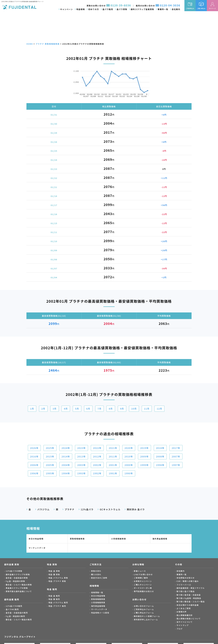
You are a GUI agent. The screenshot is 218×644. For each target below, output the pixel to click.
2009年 (144, 456)
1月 (32, 409)
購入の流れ (96, 574)
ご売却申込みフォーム (144, 609)
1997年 (176, 465)
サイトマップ (183, 625)
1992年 (97, 473)
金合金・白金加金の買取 (17, 578)
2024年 (66, 448)
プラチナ (70, 509)
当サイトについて (185, 622)
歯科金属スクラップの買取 (18, 574)
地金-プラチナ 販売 (57, 606)
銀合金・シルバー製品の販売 (19, 620)
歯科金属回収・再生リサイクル (191, 588)
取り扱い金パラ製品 (186, 591)
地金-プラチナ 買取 (57, 581)
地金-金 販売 (54, 596)
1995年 (50, 473)
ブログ (180, 629)
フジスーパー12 (184, 585)
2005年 (50, 465)
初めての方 (94, 9)
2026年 (34, 448)
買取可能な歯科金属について (19, 591)
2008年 (160, 456)
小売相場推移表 (119, 539)
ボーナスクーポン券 (143, 588)
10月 (134, 409)
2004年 (66, 465)
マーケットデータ (37, 548)
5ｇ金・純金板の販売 (15, 616)
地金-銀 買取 (54, 574)
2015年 (50, 456)
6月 (88, 409)
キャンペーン (66, 9)
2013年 (81, 456)
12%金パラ (87, 509)
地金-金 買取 (54, 571)
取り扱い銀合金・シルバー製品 (191, 602)
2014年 (66, 456)
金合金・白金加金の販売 (17, 613)
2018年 (160, 448)
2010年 (129, 456)
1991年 (113, 473)
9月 (122, 409)
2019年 (144, 448)
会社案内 (176, 9)
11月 (147, 409)
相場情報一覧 (97, 592)
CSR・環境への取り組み (188, 581)
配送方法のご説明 (99, 578)
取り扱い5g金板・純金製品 (189, 598)
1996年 (34, 473)
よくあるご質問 (184, 608)
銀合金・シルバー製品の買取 (19, 585)
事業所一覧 (163, 9)
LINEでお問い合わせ (143, 574)
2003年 (81, 465)
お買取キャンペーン (143, 581)
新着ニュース (140, 571)
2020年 (129, 448)
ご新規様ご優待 (141, 578)
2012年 (97, 456)
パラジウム (44, 509)
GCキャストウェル (110, 509)
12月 (159, 409)
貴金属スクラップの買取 (17, 588)
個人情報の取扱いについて (189, 619)
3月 (55, 409)
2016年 (34, 456)
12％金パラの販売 (14, 606)
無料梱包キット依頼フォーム (147, 616)
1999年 (144, 465)
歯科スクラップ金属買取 (142, 9)
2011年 (113, 456)
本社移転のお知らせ (186, 578)
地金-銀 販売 (54, 599)
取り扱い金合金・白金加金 (189, 595)
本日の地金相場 (36, 539)
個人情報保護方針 (185, 615)
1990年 (129, 473)
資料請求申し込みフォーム (146, 620)
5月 (77, 409)
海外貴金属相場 (160, 539)
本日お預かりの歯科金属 (188, 605)
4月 (66, 409)
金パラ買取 (122, 9)
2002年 (97, 465)
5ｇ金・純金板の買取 (15, 581)
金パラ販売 (108, 9)
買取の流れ (96, 571)
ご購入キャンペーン (143, 585)
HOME (30, 44)
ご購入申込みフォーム (144, 613)
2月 (43, 409)
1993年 (81, 473)
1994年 (66, 473)
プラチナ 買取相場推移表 (48, 44)
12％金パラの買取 (14, 571)
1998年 (160, 465)
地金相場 (81, 9)
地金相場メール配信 (100, 613)
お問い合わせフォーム (144, 606)
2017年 (176, 448)
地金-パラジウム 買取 (58, 578)
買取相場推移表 (77, 539)
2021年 (113, 448)
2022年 (97, 448)
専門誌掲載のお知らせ (144, 591)
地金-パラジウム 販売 (58, 602)
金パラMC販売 (12, 609)
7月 (99, 409)
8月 (111, 409)
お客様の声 (182, 612)
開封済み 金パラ (136, 509)
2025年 (50, 448)
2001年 (113, 465)
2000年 (129, 465)
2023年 (81, 448)
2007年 (176, 456)
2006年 (34, 465)
